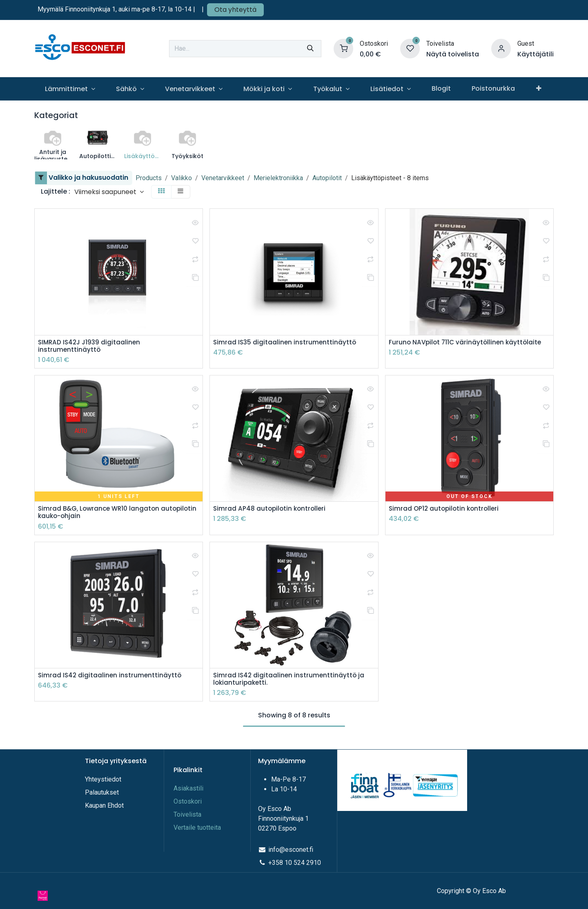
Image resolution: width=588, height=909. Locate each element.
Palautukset (102, 792)
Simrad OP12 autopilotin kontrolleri (446, 510)
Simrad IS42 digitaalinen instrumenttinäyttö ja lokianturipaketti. (290, 681)
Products (149, 178)
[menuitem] (70, 89)
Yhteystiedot (104, 779)
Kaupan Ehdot (104, 805)
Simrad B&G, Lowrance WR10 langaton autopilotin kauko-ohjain (101, 514)
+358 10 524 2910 (295, 863)
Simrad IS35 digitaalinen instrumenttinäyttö (286, 343)
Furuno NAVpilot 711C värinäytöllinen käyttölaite (467, 343)
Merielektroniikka (278, 178)
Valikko (182, 178)
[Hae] (310, 49)
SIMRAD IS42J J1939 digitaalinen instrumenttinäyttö (91, 346)
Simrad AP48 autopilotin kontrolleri (271, 510)
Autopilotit (327, 178)
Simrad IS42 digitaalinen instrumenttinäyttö (111, 677)
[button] (109, 192)
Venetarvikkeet (223, 178)
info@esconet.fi (291, 850)
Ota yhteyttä (235, 10)
